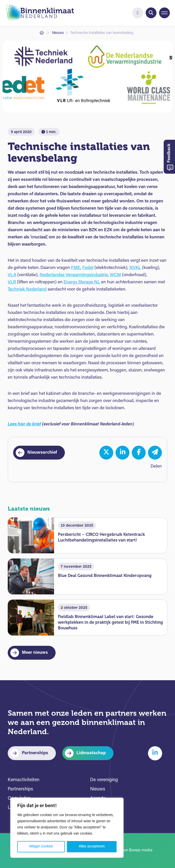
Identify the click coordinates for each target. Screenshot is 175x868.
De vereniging (104, 780)
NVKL (135, 268)
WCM (115, 275)
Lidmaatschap (91, 753)
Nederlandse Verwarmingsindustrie (74, 275)
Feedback (170, 157)
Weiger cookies (41, 847)
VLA (12, 275)
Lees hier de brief (24, 424)
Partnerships (35, 753)
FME (76, 268)
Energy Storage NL (82, 282)
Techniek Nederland (27, 289)
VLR (12, 282)
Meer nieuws (35, 653)
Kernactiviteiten (24, 780)
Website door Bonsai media (129, 850)
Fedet (88, 268)
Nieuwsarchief (42, 452)
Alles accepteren (92, 847)
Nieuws (58, 33)
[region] (67, 828)
